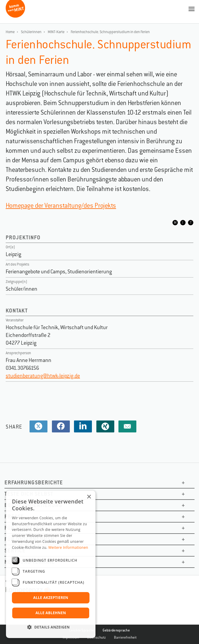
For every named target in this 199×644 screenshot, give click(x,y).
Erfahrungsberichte (34, 482)
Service (15, 550)
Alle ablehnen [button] (51, 613)
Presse (14, 516)
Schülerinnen (31, 32)
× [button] (89, 497)
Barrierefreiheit (125, 637)
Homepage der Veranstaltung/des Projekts (61, 205)
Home (10, 32)
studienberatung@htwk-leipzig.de (43, 376)
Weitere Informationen (68, 547)
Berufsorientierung (33, 505)
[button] (51, 627)
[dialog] (51, 564)
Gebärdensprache (116, 630)
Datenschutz (97, 637)
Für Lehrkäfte (25, 528)
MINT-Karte (56, 32)
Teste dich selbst (29, 494)
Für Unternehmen (29, 539)
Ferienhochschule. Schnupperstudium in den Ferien (110, 32)
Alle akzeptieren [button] (51, 598)
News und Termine (30, 562)
